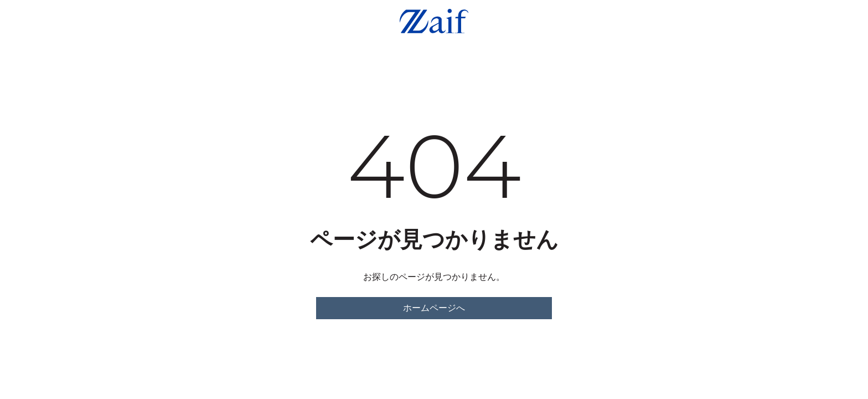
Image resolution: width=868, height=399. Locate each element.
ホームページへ (434, 308)
